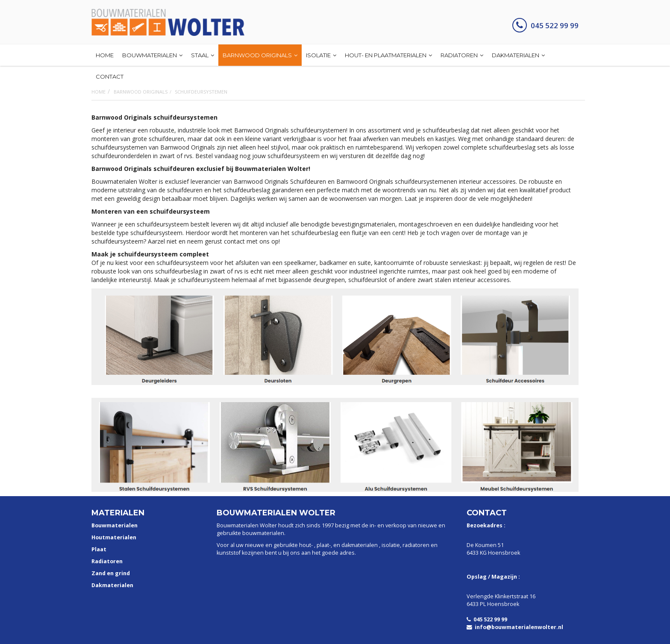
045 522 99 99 (545, 25)
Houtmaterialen (114, 537)
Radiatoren (107, 561)
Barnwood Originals (141, 92)
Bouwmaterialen (115, 525)
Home (98, 92)
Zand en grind (111, 573)
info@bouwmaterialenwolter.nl (515, 627)
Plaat (99, 549)
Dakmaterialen (112, 585)
